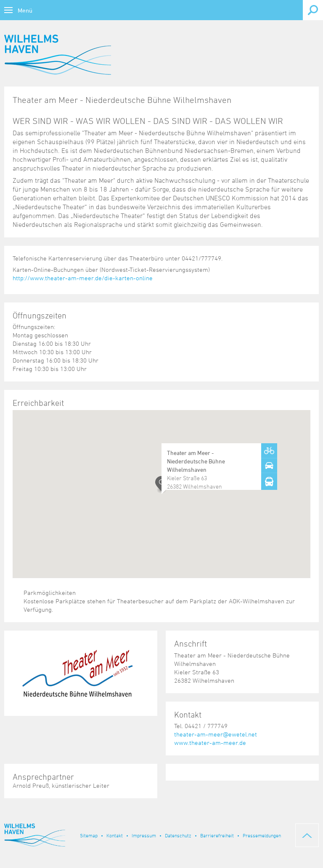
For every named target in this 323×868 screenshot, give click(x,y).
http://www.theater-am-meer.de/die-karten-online (83, 278)
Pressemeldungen (262, 835)
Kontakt (115, 835)
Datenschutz (178, 835)
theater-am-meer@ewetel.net (216, 734)
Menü (25, 10)
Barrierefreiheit (217, 835)
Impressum (144, 835)
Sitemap (89, 835)
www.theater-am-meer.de (210, 743)
